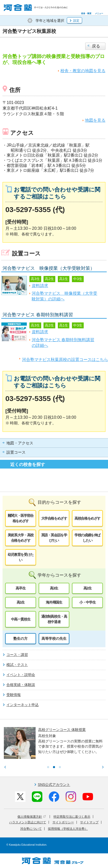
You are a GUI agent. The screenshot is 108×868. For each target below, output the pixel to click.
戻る (96, 46)
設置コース (16, 452)
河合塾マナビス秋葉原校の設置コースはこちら (65, 360)
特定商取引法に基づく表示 (72, 817)
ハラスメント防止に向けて (28, 822)
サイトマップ (89, 822)
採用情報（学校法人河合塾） (68, 829)
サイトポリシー (63, 822)
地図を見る (95, 120)
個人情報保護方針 (32, 817)
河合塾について (31, 829)
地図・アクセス (20, 443)
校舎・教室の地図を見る (83, 71)
